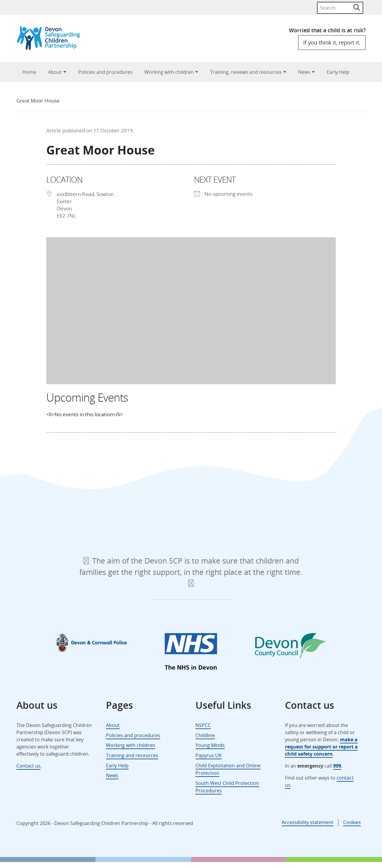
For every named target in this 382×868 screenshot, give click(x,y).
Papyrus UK (209, 755)
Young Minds (210, 745)
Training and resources (132, 755)
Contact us (29, 766)
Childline (205, 735)
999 (337, 766)
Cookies (352, 822)
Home (29, 72)
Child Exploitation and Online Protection (228, 769)
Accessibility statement (308, 822)
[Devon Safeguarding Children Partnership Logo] (51, 48)
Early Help (338, 72)
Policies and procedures (105, 72)
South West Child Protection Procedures (227, 787)
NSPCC (203, 725)
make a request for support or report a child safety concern (321, 747)
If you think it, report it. (332, 42)
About (55, 72)
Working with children (169, 72)
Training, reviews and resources (246, 72)
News (304, 72)
